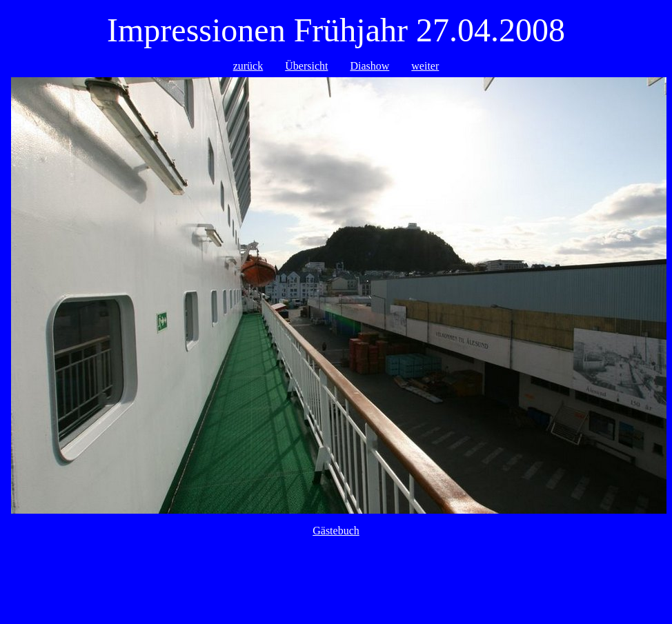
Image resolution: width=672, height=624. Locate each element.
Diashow (369, 66)
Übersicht (306, 66)
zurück (248, 66)
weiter (425, 66)
